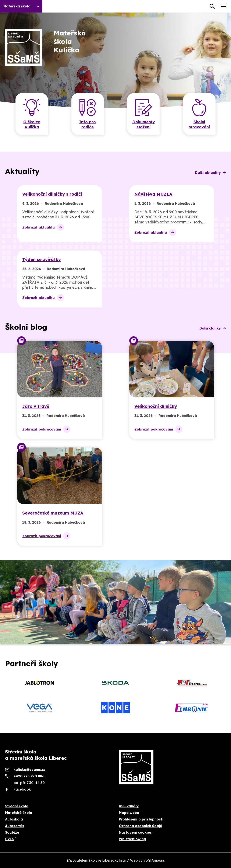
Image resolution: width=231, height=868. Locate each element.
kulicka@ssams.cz (30, 770)
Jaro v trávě (36, 406)
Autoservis (15, 826)
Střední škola (17, 806)
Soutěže (12, 832)
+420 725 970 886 (29, 776)
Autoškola (14, 819)
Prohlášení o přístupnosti (141, 819)
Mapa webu (129, 813)
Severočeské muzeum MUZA (53, 513)
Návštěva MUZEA (153, 194)
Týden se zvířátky (42, 259)
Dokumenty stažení (143, 124)
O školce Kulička (32, 124)
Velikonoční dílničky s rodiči (52, 194)
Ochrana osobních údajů (141, 826)
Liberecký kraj (114, 860)
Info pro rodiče (88, 124)
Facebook (22, 789)
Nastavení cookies (135, 832)
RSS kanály (129, 806)
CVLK (10, 839)
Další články (210, 328)
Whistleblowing (132, 839)
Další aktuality (208, 172)
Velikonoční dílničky (156, 406)
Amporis (158, 860)
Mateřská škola (19, 813)
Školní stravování (199, 124)
